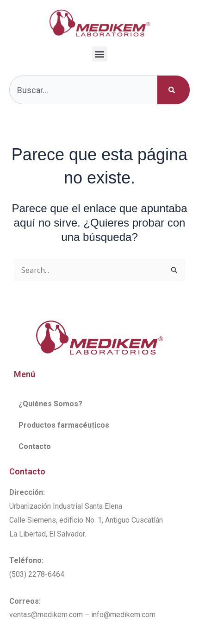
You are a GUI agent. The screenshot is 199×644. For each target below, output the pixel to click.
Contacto (35, 446)
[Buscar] (174, 90)
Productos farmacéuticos (64, 425)
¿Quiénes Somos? (50, 404)
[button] (100, 54)
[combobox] (83, 90)
